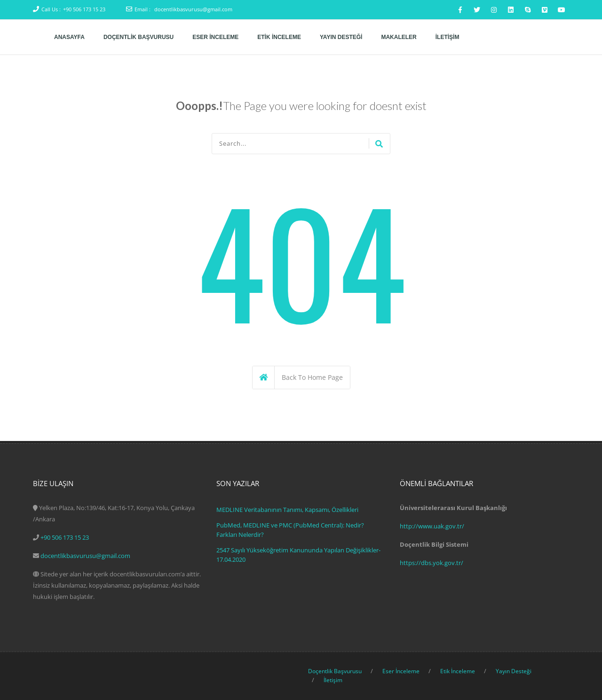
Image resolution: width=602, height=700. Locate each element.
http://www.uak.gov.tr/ (432, 526)
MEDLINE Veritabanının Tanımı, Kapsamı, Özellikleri (287, 510)
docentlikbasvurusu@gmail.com (193, 9)
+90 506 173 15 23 (84, 9)
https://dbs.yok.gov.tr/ (432, 563)
